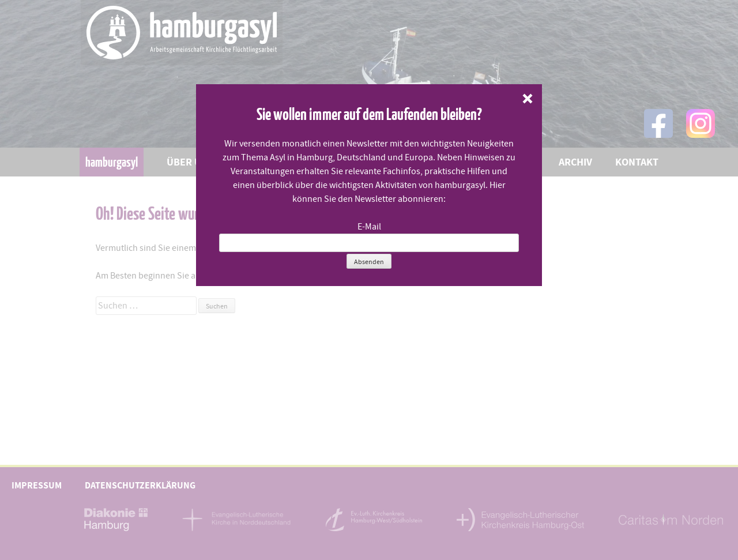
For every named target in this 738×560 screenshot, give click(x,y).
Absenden (369, 262)
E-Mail (369, 227)
